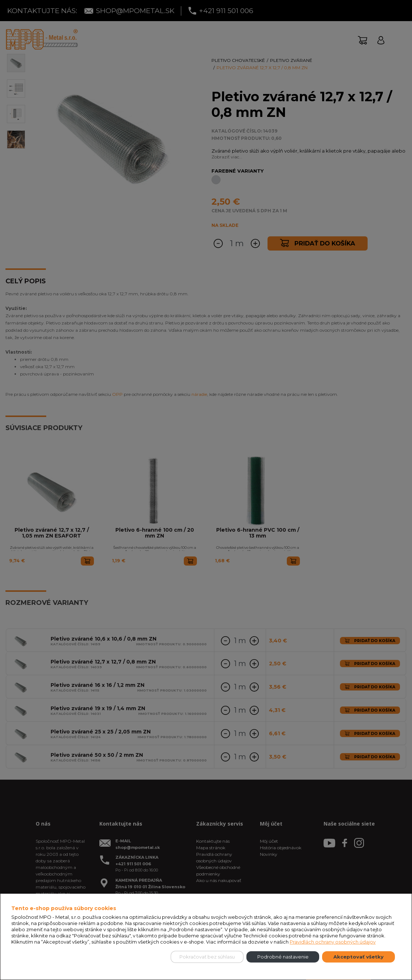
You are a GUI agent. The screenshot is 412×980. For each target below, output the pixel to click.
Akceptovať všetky (358, 957)
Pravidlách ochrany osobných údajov (333, 942)
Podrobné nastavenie (283, 957)
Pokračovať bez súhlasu (207, 957)
